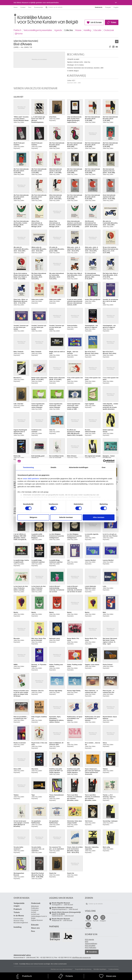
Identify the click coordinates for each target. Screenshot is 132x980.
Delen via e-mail (117, 47)
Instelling (87, 30)
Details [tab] (54, 467)
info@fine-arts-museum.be (82, 957)
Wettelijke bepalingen (100, 969)
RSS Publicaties (91, 948)
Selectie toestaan (66, 517)
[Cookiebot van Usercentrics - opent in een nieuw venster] (105, 461)
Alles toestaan (99, 517)
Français (108, 7)
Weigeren (33, 517)
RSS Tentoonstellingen (91, 943)
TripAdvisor (88, 928)
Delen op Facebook (110, 47)
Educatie (97, 30)
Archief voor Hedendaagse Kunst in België (39, 916)
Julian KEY (74, 82)
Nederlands (99, 7)
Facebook (88, 921)
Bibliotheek (35, 906)
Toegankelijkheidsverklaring (83, 969)
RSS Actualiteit (90, 946)
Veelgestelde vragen (19, 905)
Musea (78, 30)
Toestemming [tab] (28, 467)
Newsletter (93, 952)
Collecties (69, 30)
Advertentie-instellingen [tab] (79, 467)
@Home (19, 34)
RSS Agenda (89, 940)
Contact (23, 7)
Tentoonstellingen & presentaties (38, 30)
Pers (30, 7)
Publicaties (35, 908)
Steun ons (35, 928)
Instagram (103, 921)
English (116, 7)
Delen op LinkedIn (113, 47)
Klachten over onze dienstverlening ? (62, 969)
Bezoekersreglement (21, 923)
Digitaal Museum (37, 920)
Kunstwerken (117, 42)
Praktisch (17, 30)
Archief (34, 912)
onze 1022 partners (31, 479)
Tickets (113, 22)
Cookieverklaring (113, 969)
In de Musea (19, 916)
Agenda (58, 30)
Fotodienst (35, 910)
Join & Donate (96, 22)
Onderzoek (109, 30)
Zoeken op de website (46, 7)
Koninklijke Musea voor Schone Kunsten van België (14, 14)
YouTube (96, 921)
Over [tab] (104, 467)
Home (16, 7)
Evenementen (39, 7)
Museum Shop (19, 921)
